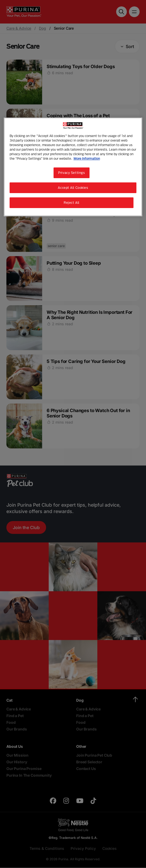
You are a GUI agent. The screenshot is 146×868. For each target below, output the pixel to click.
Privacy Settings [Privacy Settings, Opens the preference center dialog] (71, 173)
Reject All (72, 203)
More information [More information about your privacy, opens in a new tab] (87, 159)
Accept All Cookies (73, 188)
